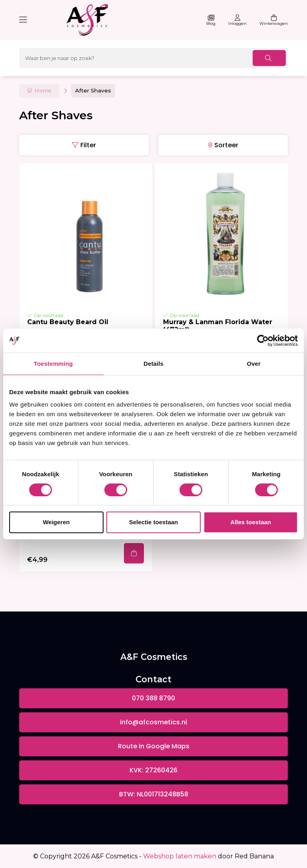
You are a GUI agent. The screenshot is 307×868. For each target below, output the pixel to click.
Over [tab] (254, 364)
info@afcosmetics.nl (153, 722)
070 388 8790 (153, 698)
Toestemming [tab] (54, 364)
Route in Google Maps (154, 746)
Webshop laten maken (180, 856)
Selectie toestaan (154, 522)
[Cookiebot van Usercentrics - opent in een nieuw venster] (263, 341)
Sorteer (226, 145)
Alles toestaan (251, 522)
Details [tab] (153, 364)
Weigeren (56, 522)
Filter (88, 145)
